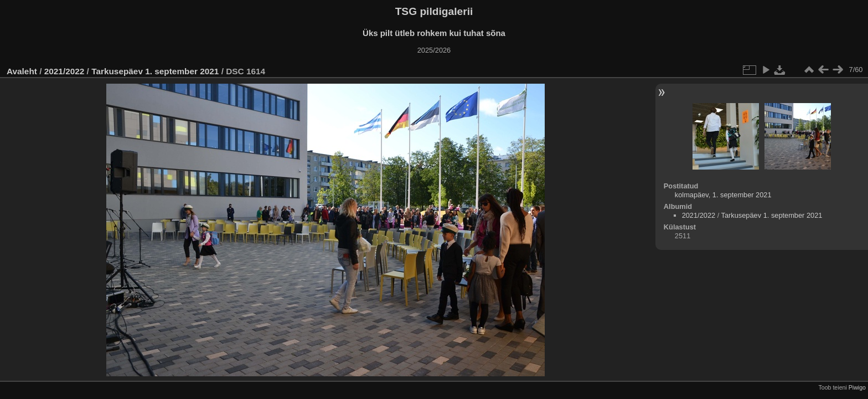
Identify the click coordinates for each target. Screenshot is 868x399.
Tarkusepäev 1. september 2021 (155, 71)
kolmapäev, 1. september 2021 (723, 195)
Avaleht (22, 71)
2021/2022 (64, 71)
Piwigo (857, 387)
